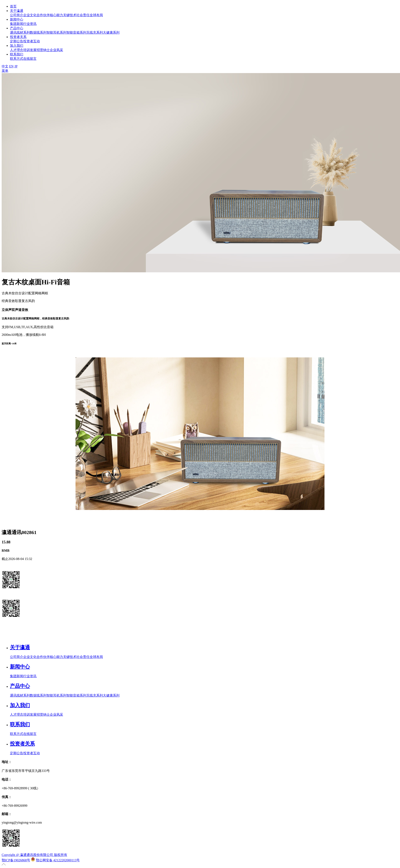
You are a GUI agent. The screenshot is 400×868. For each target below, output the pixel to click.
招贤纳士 (43, 50)
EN (11, 66)
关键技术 (70, 15)
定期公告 (17, 41)
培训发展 (30, 50)
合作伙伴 (43, 15)
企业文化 (30, 15)
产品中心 (17, 28)
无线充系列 (95, 32)
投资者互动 (32, 41)
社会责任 (83, 15)
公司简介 (17, 15)
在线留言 (30, 59)
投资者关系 (18, 37)
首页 (13, 6)
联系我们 (17, 54)
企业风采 (56, 50)
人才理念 (17, 50)
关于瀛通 (17, 11)
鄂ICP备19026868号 (16, 860)
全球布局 (96, 15)
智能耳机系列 (56, 32)
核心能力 (56, 15)
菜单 (5, 71)
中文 (5, 66)
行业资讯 (30, 24)
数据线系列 (38, 32)
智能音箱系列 (76, 32)
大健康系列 (111, 32)
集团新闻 (17, 24)
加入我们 (17, 46)
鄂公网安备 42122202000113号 (58, 860)
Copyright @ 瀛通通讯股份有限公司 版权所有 (34, 855)
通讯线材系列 (20, 32)
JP (16, 66)
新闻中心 (17, 19)
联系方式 (17, 59)
